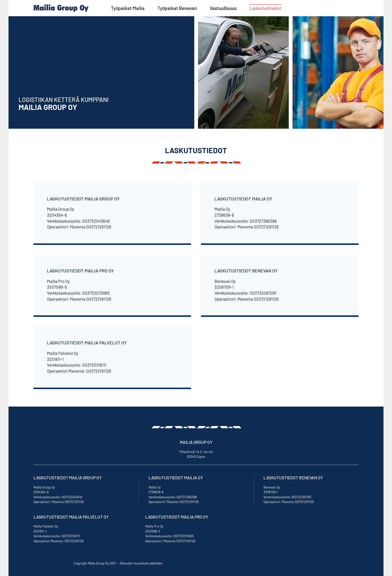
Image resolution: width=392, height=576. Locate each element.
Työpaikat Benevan (177, 8)
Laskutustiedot (265, 8)
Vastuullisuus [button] (223, 8)
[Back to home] (61, 8)
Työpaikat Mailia (128, 8)
